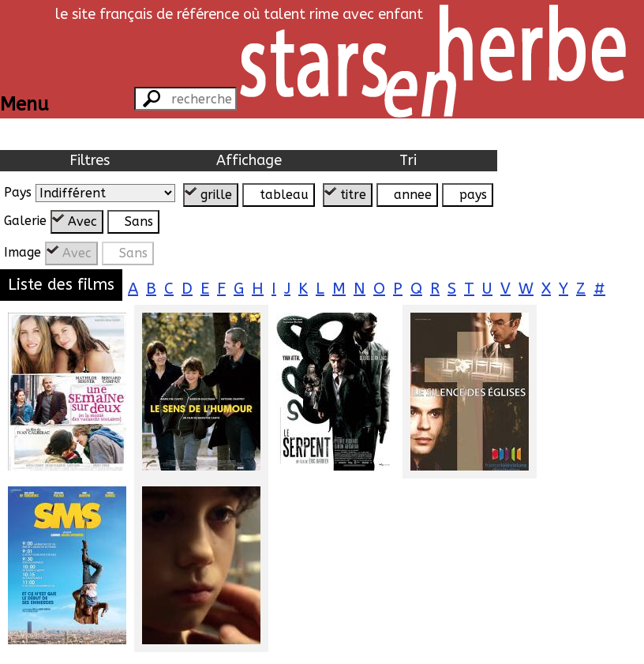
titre (353, 195)
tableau (284, 195)
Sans (139, 221)
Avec (82, 221)
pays (473, 195)
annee (413, 195)
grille (216, 195)
